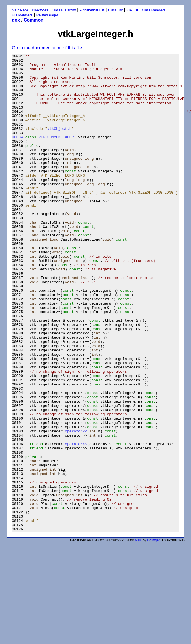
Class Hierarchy (64, 10)
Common (34, 20)
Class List (115, 10)
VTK (138, 636)
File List (132, 10)
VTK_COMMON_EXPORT (57, 154)
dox (16, 20)
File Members (22, 15)
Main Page (20, 10)
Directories (40, 10)
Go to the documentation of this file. (48, 48)
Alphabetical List (92, 10)
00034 (17, 154)
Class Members (153, 10)
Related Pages (47, 15)
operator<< (76, 507)
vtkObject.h (60, 144)
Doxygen (154, 636)
